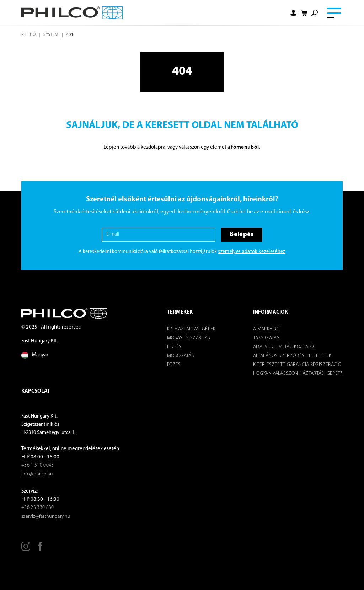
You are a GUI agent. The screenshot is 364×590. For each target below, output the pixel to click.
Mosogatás (181, 356)
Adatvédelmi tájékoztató (283, 347)
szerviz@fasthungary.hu (46, 517)
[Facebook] (40, 549)
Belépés (242, 235)
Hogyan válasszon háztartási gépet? (298, 374)
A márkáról (267, 329)
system (51, 35)
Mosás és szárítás (189, 338)
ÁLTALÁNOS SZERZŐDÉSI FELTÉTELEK (292, 356)
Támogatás (266, 338)
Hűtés (174, 347)
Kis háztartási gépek (191, 329)
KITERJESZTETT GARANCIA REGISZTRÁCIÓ (297, 365)
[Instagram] (26, 549)
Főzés (174, 365)
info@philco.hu (37, 474)
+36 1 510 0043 (38, 465)
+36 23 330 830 (38, 508)
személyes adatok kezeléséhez (252, 252)
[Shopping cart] (304, 13)
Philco (28, 35)
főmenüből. (246, 147)
